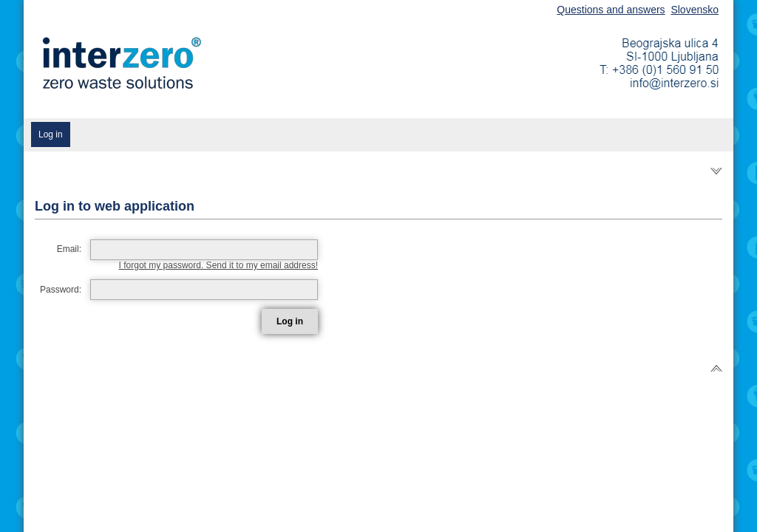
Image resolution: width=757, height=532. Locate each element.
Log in (51, 134)
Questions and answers (611, 10)
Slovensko (695, 10)
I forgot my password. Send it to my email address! (218, 265)
